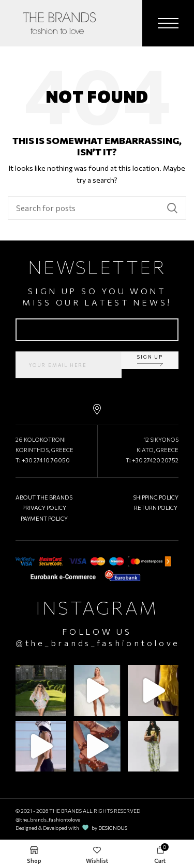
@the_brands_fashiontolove (98, 643)
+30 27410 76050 (46, 460)
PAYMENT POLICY (44, 518)
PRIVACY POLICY (44, 508)
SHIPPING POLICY (156, 497)
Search (172, 208)
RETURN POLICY (156, 508)
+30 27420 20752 (155, 460)
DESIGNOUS (113, 828)
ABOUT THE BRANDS (44, 497)
